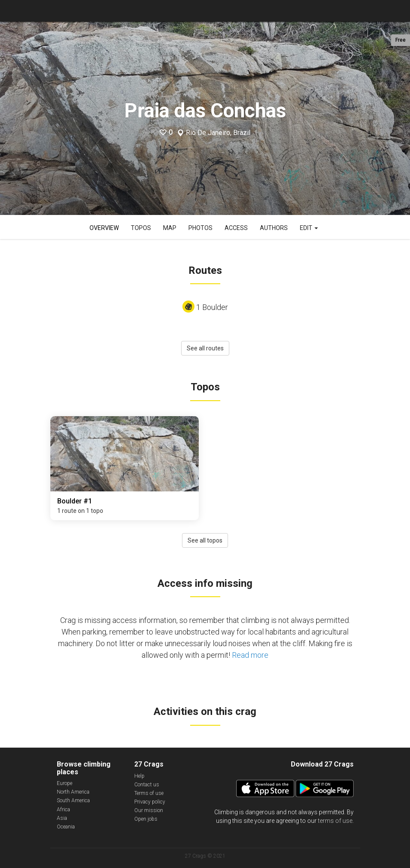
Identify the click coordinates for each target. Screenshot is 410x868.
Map (170, 228)
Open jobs (146, 819)
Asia (62, 818)
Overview (104, 228)
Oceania (66, 827)
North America (73, 792)
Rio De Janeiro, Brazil (218, 133)
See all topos (205, 540)
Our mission (149, 810)
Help (139, 776)
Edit (309, 228)
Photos (200, 228)
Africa (63, 810)
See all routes (205, 348)
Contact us (147, 785)
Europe (65, 783)
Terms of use (149, 793)
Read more (250, 655)
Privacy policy (150, 802)
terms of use (335, 821)
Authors (274, 228)
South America (73, 801)
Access (236, 228)
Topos (141, 228)
